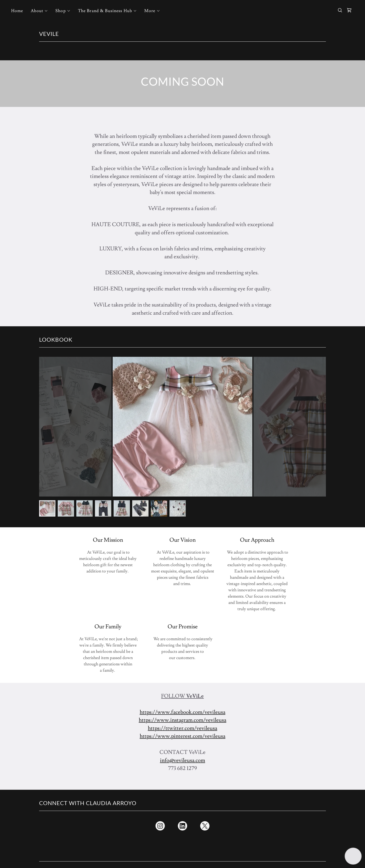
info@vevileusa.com (182, 760)
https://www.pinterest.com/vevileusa (182, 736)
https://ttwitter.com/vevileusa (182, 728)
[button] (39, 11)
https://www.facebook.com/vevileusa (182, 712)
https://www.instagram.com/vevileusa (182, 720)
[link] (349, 10)
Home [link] (17, 11)
